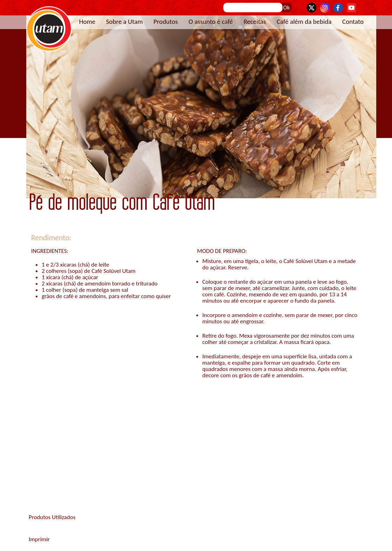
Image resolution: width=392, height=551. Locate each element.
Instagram (325, 8)
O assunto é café (211, 22)
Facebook (338, 8)
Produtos (166, 22)
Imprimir (39, 539)
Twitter (311, 8)
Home (87, 22)
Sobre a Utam (124, 22)
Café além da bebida (304, 22)
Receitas (255, 22)
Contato (353, 22)
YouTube (351, 8)
